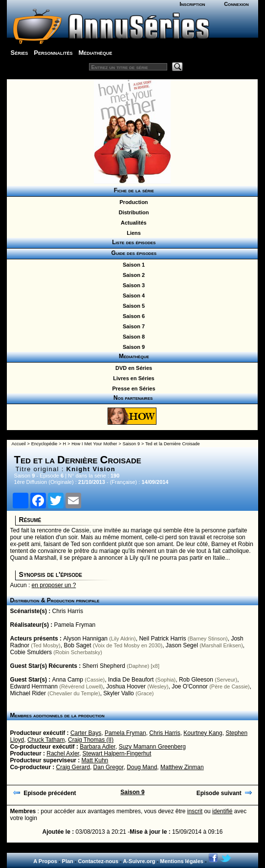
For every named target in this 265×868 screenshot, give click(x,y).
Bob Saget (77, 645)
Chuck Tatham (46, 740)
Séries (20, 53)
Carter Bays (86, 733)
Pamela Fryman (75, 625)
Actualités (132, 223)
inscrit (195, 811)
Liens (132, 233)
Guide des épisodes (132, 253)
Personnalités (53, 53)
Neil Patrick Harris (162, 639)
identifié (222, 811)
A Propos (45, 861)
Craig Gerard (73, 767)
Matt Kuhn (95, 760)
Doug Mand (142, 767)
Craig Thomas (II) (91, 740)
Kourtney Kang (203, 733)
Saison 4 (132, 296)
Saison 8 (132, 337)
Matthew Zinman (182, 767)
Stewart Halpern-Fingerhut (117, 754)
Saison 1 (132, 265)
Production (132, 202)
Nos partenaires (132, 398)
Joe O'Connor (190, 686)
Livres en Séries (132, 378)
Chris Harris (68, 611)
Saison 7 (132, 326)
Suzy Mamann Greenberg (152, 747)
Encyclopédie (44, 444)
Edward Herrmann (34, 686)
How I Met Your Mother (94, 444)
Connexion (236, 4)
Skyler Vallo (118, 693)
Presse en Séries (132, 388)
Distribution (132, 212)
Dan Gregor (109, 767)
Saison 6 (132, 316)
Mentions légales (182, 861)
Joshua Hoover (126, 686)
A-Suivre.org (139, 861)
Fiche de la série (132, 190)
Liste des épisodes (132, 242)
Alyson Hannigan (85, 639)
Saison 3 (132, 285)
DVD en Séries (132, 368)
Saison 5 (132, 306)
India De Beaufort (131, 680)
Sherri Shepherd (104, 666)
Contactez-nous (99, 861)
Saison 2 (132, 275)
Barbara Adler (98, 747)
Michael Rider (28, 693)
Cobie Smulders (31, 652)
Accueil (19, 444)
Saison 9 (132, 347)
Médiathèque (95, 53)
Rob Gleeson (196, 680)
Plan (68, 861)
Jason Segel (182, 645)
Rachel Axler (63, 754)
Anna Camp (68, 680)
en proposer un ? (54, 585)
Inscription (192, 4)
